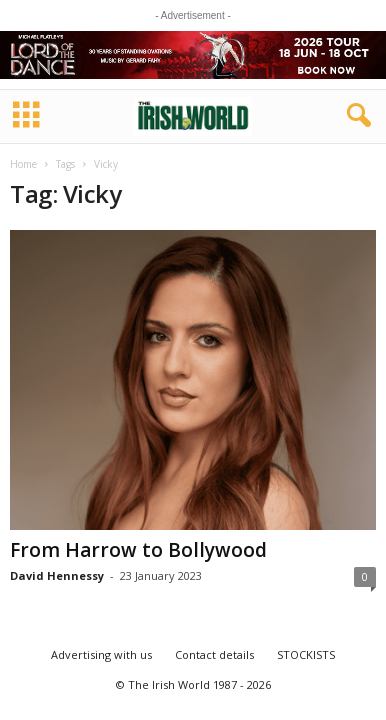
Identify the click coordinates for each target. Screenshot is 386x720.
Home (23, 164)
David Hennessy (57, 575)
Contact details (214, 654)
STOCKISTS (306, 654)
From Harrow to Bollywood (138, 550)
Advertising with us (101, 654)
